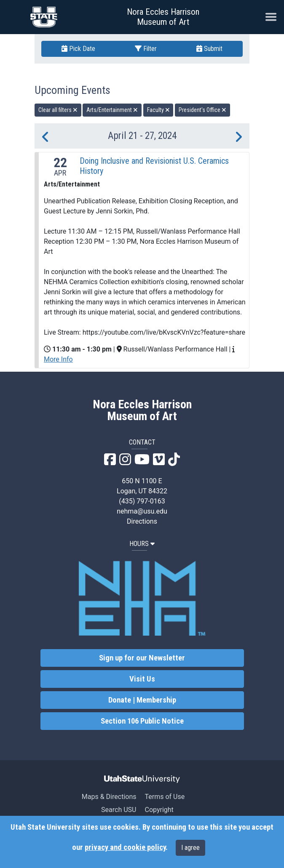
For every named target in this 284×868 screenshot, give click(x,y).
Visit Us (142, 679)
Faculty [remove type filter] (158, 110)
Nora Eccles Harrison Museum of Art (163, 17)
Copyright (159, 810)
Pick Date (78, 49)
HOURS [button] (142, 544)
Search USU (119, 810)
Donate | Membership (142, 700)
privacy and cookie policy (125, 847)
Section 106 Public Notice (142, 721)
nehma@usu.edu (142, 511)
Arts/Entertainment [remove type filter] (112, 110)
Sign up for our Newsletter (142, 658)
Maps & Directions (109, 797)
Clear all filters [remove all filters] (58, 110)
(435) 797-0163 (142, 501)
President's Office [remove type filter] (202, 110)
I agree (190, 848)
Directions (142, 521)
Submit (209, 49)
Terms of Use (165, 797)
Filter (146, 49)
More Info (58, 359)
